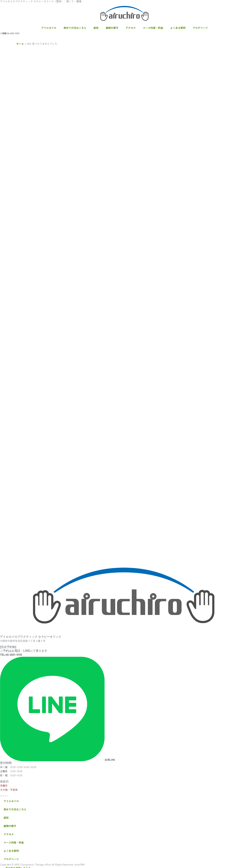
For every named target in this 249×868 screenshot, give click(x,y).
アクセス (131, 28)
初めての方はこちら (75, 28)
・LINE (3, 33)
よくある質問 (178, 28)
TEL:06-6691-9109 (11, 654)
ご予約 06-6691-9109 (10, 33)
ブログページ (200, 28)
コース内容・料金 (153, 28)
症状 (96, 28)
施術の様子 (112, 28)
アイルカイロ (49, 28)
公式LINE (110, 760)
